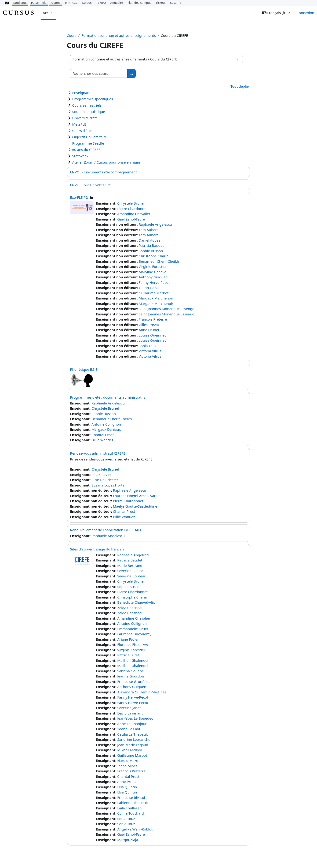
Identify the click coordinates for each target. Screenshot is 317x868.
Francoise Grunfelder (135, 681)
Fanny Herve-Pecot (154, 282)
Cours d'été (82, 131)
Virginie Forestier (153, 266)
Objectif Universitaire (90, 137)
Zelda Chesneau (130, 608)
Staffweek (80, 156)
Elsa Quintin (127, 787)
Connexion (305, 13)
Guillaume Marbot (154, 293)
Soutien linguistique (89, 112)
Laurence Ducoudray (134, 634)
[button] (276, 13)
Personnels (39, 3)
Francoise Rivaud (131, 797)
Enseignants (82, 93)
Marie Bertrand (130, 565)
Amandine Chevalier (134, 214)
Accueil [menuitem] (49, 13)
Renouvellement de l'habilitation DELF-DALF (106, 530)
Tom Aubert (148, 230)
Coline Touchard (131, 813)
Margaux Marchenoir (156, 298)
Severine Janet (129, 708)
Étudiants (20, 3)
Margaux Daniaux (106, 429)
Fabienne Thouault (133, 803)
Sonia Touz (148, 346)
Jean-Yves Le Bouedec (135, 718)
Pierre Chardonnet (132, 209)
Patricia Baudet (151, 245)
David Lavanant (130, 713)
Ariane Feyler (128, 639)
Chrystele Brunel (131, 203)
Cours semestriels (87, 105)
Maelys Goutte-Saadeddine (135, 506)
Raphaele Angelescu (155, 224)
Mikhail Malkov (129, 750)
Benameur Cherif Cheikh (159, 261)
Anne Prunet (149, 330)
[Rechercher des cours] (99, 73)
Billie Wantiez (102, 440)
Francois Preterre (153, 319)
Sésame (175, 3)
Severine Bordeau (132, 576)
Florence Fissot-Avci (133, 644)
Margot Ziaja (128, 840)
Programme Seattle (88, 143)
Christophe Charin (154, 256)
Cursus (87, 3)
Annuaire (117, 3)
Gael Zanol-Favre (131, 219)
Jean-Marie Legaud (133, 745)
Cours (72, 35)
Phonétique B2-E (84, 369)
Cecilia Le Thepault (133, 734)
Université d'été (85, 118)
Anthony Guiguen (153, 277)
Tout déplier (240, 86)
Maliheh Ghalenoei (133, 660)
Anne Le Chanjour (132, 724)
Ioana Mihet (127, 766)
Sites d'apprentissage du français (97, 549)
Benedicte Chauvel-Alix (136, 602)
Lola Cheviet (101, 475)
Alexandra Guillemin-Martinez (142, 692)
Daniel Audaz (149, 240)
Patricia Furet (128, 655)
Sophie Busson (151, 251)
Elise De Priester (105, 480)
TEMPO (101, 3)
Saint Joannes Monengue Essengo (167, 309)
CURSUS (19, 13)
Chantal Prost (103, 435)
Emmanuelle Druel (133, 629)
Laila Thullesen (129, 808)
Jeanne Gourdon (131, 676)
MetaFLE (79, 124)
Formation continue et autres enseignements (119, 35)
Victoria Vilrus (150, 351)
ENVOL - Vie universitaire (91, 185)
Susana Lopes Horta (108, 485)
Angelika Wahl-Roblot (135, 829)
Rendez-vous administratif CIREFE (98, 453)
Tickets (160, 3)
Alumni (56, 3)
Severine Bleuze (130, 571)
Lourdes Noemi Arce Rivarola (137, 496)
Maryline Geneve (153, 272)
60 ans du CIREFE (86, 150)
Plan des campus (139, 3)
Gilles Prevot (149, 325)
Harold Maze (128, 760)
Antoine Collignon (106, 424)
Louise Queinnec (152, 335)
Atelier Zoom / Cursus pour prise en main (106, 162)
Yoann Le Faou (151, 288)
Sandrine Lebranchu (134, 739)
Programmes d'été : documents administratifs (108, 397)
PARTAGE (71, 3)
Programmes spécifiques (93, 99)
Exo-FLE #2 (79, 197)
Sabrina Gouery (130, 671)
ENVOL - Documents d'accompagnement (104, 172)
